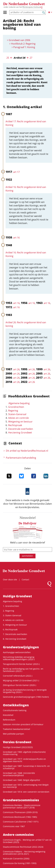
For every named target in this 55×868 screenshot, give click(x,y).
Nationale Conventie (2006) (16, 859)
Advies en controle (18, 418)
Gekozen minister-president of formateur (23, 724)
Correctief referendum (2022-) (18, 676)
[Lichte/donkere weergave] (50, 12)
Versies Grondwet (17, 742)
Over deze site (10, 580)
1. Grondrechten (11, 606)
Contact (25, 580)
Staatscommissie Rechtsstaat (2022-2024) (23, 847)
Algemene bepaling (19, 403)
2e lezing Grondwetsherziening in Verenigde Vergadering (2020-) (25, 691)
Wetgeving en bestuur (20, 422)
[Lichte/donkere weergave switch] (50, 12)
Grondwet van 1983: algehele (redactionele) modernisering (24, 753)
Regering (13, 411)
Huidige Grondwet (17, 596)
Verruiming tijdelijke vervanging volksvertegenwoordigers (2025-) (19, 658)
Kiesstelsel (8, 715)
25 (8, 58)
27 (31, 58)
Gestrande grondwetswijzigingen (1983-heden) (26, 697)
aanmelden (27, 556)
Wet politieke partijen (13, 734)
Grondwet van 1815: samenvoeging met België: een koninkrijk (26, 786)
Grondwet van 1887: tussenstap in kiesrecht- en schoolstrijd (26, 767)
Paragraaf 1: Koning (24, 47)
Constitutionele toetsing (15, 710)
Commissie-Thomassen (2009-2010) (20, 812)
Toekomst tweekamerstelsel (16, 729)
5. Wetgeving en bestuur (15, 625)
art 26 (16, 369)
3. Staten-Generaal (12, 615)
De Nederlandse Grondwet (24, 4)
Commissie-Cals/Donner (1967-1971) (21, 822)
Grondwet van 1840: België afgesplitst (21, 780)
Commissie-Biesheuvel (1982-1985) (20, 817)
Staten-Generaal (17, 414)
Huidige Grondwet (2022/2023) (18, 747)
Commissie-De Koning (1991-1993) (20, 863)
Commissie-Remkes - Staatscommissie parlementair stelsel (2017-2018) (22, 806)
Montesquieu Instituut (31, 7)
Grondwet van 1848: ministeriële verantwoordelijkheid (19, 774)
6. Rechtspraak (10, 629)
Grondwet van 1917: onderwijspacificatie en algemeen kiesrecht (24, 760)
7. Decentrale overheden (15, 634)
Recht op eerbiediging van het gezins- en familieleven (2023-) (23, 670)
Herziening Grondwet (20, 433)
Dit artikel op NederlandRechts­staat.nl (27, 451)
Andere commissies (18, 835)
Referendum (9, 720)
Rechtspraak (15, 425)
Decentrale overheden (21, 429)
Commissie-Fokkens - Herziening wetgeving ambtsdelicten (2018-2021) (24, 853)
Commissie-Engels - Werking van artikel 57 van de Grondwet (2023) (27, 841)
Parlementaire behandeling (21, 458)
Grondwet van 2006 (19, 40)
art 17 (16, 172)
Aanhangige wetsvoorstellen (17, 652)
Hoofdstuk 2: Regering (23, 44)
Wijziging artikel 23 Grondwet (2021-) (21, 680)
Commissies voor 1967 (14, 826)
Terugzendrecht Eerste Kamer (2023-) (21, 664)
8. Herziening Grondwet (15, 639)
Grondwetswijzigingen (21, 647)
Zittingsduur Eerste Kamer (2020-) (20, 685)
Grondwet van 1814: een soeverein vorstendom (26, 792)
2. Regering (9, 611)
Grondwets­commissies (21, 800)
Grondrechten (16, 407)
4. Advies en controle (13, 620)
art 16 (16, 238)
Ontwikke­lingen (16, 705)
